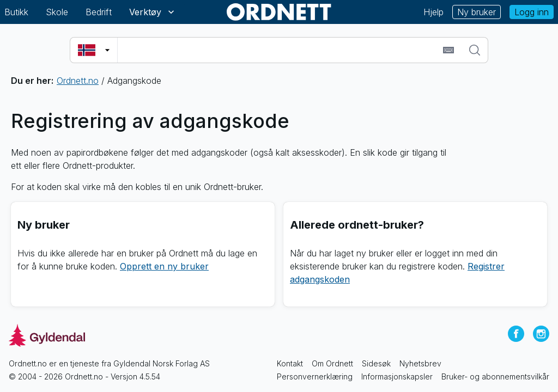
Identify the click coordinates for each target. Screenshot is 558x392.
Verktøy (153, 12)
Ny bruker (477, 12)
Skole (57, 12)
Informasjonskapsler (397, 376)
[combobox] (279, 50)
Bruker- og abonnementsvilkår (495, 376)
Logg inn (532, 12)
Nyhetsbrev (420, 363)
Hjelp (433, 12)
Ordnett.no (78, 81)
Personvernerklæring (315, 376)
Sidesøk (376, 363)
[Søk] (475, 50)
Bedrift (99, 12)
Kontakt (290, 363)
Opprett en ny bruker (164, 266)
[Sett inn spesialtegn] (448, 50)
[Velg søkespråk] (94, 50)
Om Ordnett (332, 363)
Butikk (16, 12)
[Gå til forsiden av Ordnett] (279, 12)
